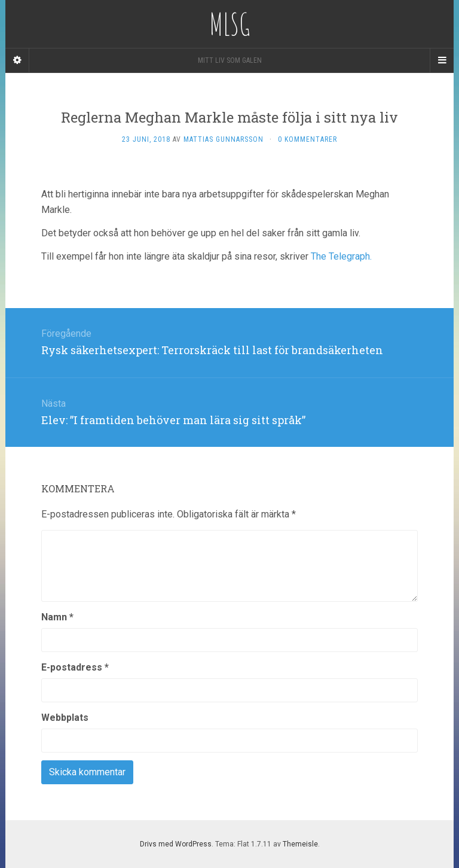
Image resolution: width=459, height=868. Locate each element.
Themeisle (300, 844)
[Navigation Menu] (442, 60)
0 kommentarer (307, 139)
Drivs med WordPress (176, 844)
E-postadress (75, 667)
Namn (57, 617)
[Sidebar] (17, 60)
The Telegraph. (342, 256)
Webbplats (65, 718)
